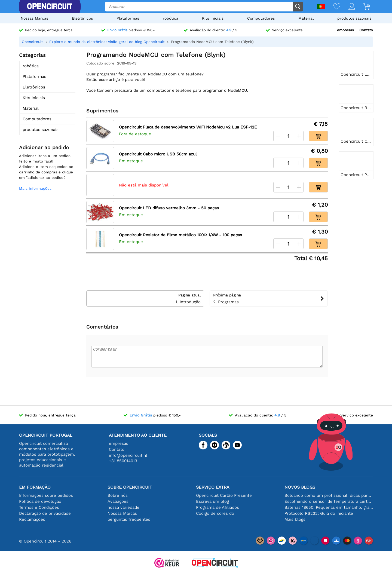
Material (306, 18)
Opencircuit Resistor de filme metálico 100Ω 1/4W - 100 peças (180, 235)
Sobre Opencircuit (130, 487)
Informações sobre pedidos (46, 495)
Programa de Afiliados (218, 507)
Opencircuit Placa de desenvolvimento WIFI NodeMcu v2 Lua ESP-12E (188, 127)
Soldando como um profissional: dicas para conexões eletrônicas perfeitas (329, 495)
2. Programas (269, 298)
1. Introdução (145, 298)
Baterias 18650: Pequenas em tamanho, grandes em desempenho (329, 507)
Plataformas (128, 18)
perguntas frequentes (129, 519)
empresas (345, 30)
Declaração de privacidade (45, 513)
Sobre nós (118, 495)
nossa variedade (123, 507)
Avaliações (118, 501)
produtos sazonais (354, 18)
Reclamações (32, 519)
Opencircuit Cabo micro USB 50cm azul (158, 154)
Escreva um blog (212, 501)
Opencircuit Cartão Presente (224, 495)
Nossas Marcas (34, 18)
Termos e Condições (39, 507)
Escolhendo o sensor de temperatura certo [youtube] (329, 501)
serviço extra (213, 487)
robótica (171, 18)
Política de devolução (40, 501)
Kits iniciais (213, 18)
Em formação (35, 487)
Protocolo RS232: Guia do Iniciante (319, 513)
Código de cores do (215, 513)
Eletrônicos (82, 18)
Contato (366, 30)
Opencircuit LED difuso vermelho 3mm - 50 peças (169, 208)
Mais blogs (295, 519)
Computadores (261, 18)
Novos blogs (300, 487)
